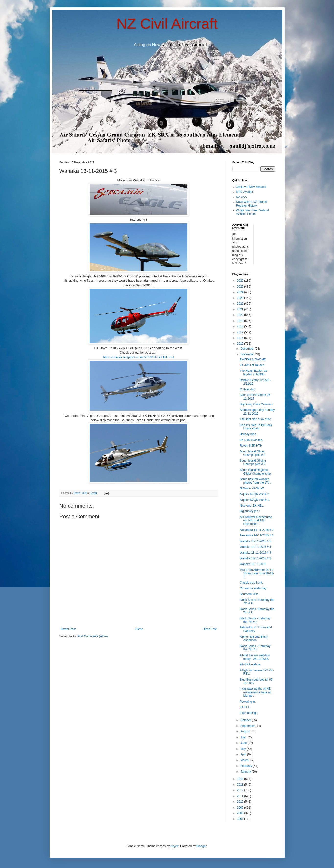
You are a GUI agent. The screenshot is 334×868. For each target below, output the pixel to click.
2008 (241, 813)
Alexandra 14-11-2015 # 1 (257, 535)
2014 (241, 779)
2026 (241, 281)
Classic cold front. (251, 583)
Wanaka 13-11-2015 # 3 (255, 553)
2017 (241, 332)
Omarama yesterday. (253, 588)
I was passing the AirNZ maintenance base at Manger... (255, 692)
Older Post (210, 629)
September (248, 726)
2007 (241, 819)
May (243, 749)
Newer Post (68, 629)
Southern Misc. (249, 594)
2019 (241, 321)
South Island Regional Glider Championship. (255, 472)
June (244, 743)
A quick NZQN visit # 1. (255, 500)
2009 (241, 808)
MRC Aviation (245, 192)
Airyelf (174, 846)
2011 (241, 796)
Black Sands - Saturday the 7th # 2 (255, 620)
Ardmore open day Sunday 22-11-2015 (257, 412)
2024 (241, 292)
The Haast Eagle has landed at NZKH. (253, 372)
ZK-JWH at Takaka (252, 365)
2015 (241, 344)
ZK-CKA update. (250, 664)
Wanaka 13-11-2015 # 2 (255, 558)
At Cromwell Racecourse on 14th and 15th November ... (256, 521)
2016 (241, 338)
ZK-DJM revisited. (251, 440)
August (245, 731)
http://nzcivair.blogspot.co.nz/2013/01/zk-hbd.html (139, 357)
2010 (241, 802)
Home (139, 629)
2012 (241, 790)
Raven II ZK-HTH (251, 446)
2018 (241, 326)
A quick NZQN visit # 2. (255, 494)
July (243, 737)
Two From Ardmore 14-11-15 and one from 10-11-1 (257, 573)
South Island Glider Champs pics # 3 (252, 453)
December (248, 349)
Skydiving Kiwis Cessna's (256, 404)
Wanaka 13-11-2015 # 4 (255, 547)
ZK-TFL (245, 707)
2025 (241, 287)
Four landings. (249, 713)
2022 (241, 304)
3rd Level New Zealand (251, 187)
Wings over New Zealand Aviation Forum (253, 212)
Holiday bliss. (248, 434)
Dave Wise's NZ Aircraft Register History (252, 204)
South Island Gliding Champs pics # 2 (253, 462)
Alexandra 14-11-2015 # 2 (257, 530)
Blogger (202, 846)
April (244, 754)
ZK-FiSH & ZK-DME (253, 359)
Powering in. (248, 702)
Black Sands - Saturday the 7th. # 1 (255, 648)
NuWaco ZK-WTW (252, 488)
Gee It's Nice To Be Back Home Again (256, 427)
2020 (241, 315)
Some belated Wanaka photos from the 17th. (255, 481)
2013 (241, 785)
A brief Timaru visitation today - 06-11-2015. (255, 657)
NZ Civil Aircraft (167, 24)
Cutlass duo (247, 389)
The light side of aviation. (256, 419)
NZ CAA (242, 197)
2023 (241, 298)
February (247, 766)
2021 (241, 309)
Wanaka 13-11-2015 (253, 564)
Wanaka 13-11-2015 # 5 (255, 541)
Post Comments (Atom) (93, 636)
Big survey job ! (250, 511)
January (246, 772)
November (248, 354)
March (245, 760)
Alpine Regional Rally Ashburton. (253, 638)
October (246, 720)
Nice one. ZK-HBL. (252, 506)
